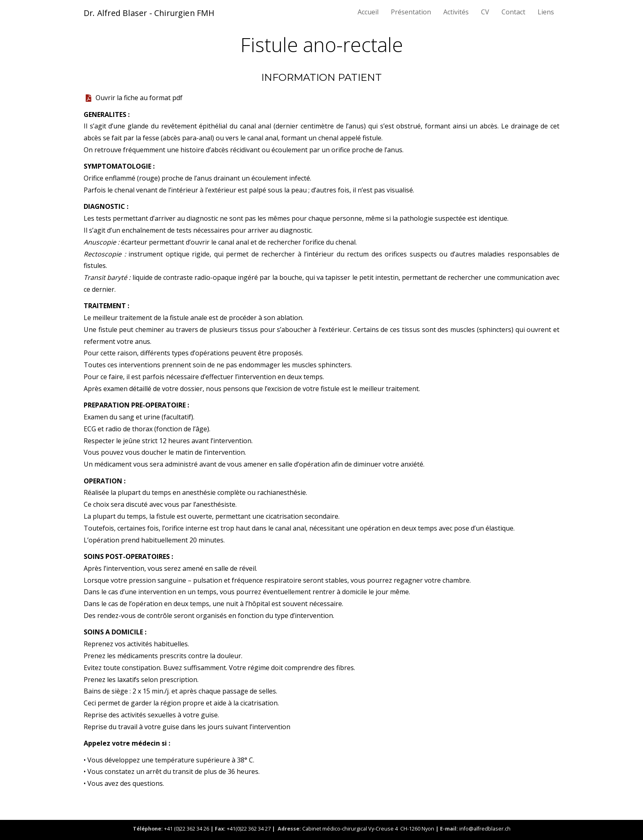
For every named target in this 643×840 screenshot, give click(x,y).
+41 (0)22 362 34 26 (187, 829)
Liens (546, 12)
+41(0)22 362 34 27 (249, 829)
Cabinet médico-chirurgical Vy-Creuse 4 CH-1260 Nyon (368, 829)
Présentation (411, 12)
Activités (456, 12)
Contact (513, 12)
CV (485, 12)
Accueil (368, 12)
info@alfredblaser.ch (485, 829)
